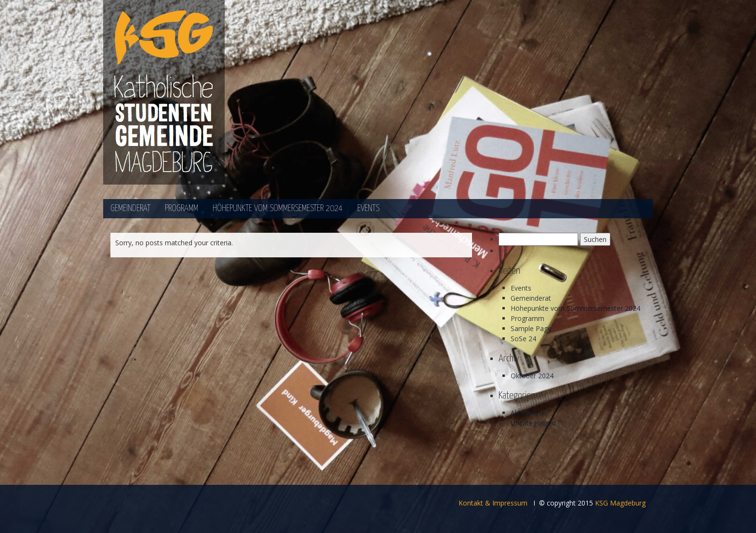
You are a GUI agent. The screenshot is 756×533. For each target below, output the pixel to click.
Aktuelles (525, 413)
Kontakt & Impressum (493, 503)
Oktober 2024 (532, 376)
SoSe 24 (523, 339)
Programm (182, 208)
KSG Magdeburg (620, 503)
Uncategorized (533, 423)
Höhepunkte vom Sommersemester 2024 (278, 208)
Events (368, 208)
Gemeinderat (130, 208)
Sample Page (531, 328)
